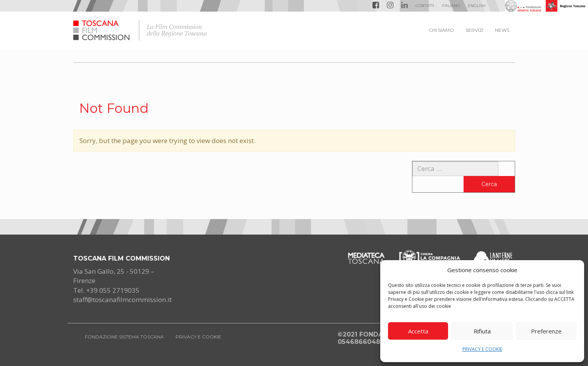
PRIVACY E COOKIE (482, 349)
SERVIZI (474, 30)
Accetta (418, 331)
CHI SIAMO (441, 30)
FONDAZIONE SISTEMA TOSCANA (124, 337)
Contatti (425, 6)
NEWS (502, 30)
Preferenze (546, 331)
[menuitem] (451, 6)
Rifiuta (482, 331)
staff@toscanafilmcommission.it (122, 300)
